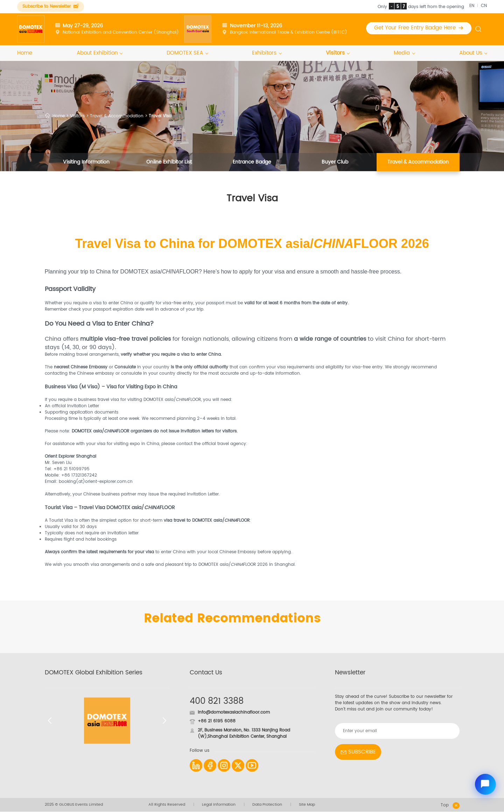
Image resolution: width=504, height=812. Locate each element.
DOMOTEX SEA (187, 54)
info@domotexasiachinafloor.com (234, 713)
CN (484, 6)
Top (450, 806)
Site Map (307, 805)
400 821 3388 (217, 702)
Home (25, 54)
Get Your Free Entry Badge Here (419, 28)
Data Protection (267, 805)
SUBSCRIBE (358, 752)
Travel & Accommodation (117, 116)
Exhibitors (267, 54)
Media (404, 54)
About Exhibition (100, 54)
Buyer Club (335, 162)
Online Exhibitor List (169, 162)
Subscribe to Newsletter (51, 6)
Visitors (338, 54)
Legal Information (219, 805)
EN (472, 6)
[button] (50, 721)
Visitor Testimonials (252, 181)
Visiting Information (86, 162)
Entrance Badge (252, 162)
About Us (473, 54)
